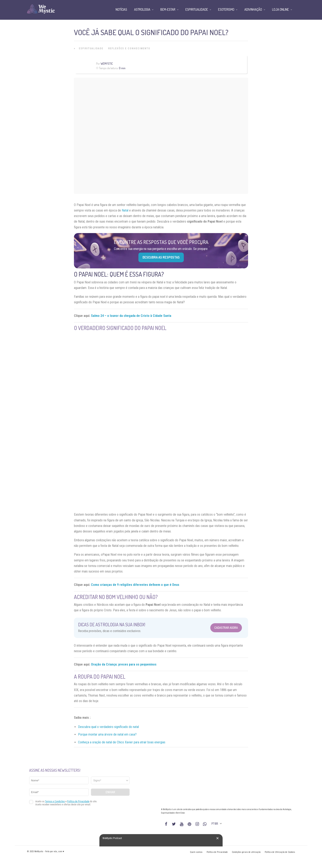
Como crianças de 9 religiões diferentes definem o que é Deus (135, 585)
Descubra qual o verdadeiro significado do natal (108, 727)
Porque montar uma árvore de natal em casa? (107, 734)
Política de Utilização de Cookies (280, 852)
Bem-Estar (168, 9)
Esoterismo (226, 9)
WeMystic (107, 64)
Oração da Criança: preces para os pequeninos (124, 664)
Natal (125, 210)
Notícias (121, 9)
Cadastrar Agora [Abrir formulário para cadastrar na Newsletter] (226, 628)
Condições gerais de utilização (246, 852)
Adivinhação (253, 9)
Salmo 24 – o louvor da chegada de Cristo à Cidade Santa (131, 316)
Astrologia (142, 9)
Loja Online (281, 9)
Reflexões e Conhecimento (129, 48)
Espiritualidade (91, 48)
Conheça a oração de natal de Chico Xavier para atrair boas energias (122, 742)
